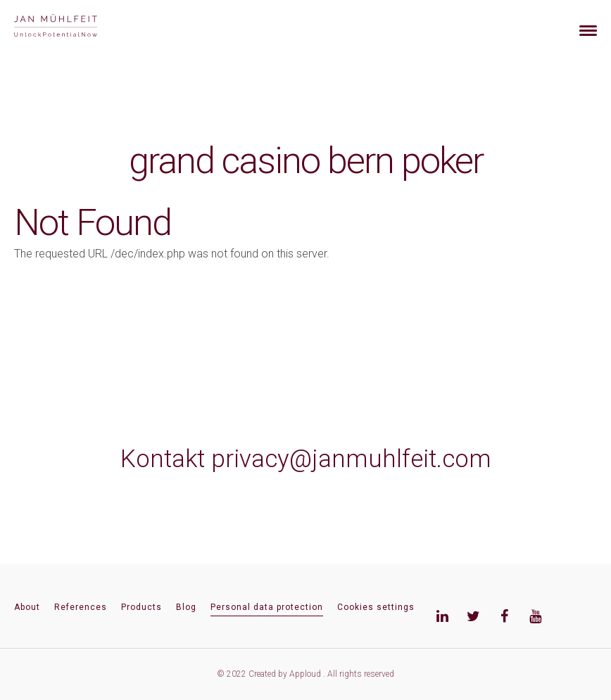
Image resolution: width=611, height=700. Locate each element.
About (27, 607)
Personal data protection (267, 607)
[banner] (72, 27)
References (81, 607)
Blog (186, 607)
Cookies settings (376, 607)
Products (141, 607)
